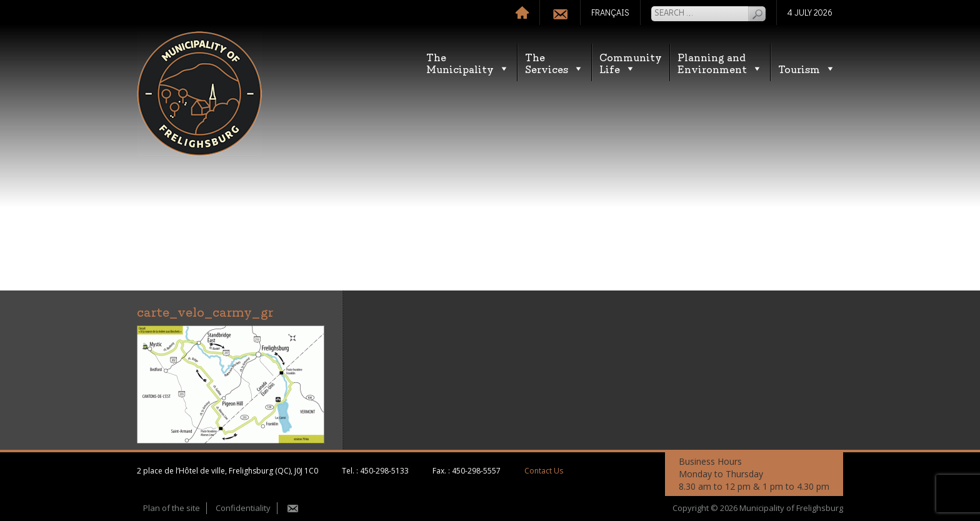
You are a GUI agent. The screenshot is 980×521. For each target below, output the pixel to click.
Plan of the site (172, 508)
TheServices (554, 62)
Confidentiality (243, 508)
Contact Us (544, 471)
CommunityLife (631, 62)
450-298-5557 (476, 471)
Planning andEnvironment (720, 62)
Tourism (807, 68)
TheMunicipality (468, 62)
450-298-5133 (384, 471)
